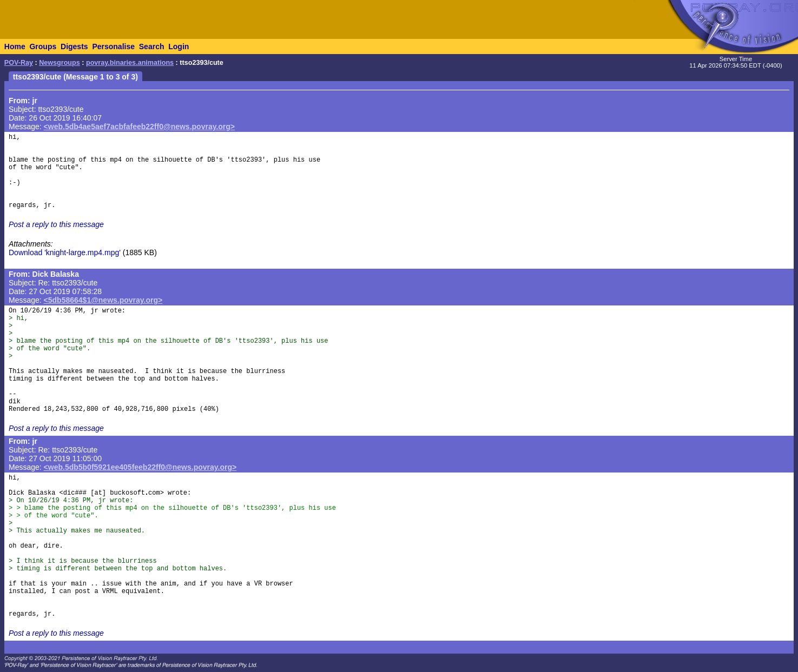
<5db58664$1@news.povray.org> (103, 300)
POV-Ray (19, 63)
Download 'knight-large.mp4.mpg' (65, 252)
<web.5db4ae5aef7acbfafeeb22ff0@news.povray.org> (139, 127)
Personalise (113, 46)
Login (179, 46)
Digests (74, 46)
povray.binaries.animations (130, 63)
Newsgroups (60, 63)
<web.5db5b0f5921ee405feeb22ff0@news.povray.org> (140, 467)
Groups (43, 46)
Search (152, 46)
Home (15, 46)
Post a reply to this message (56, 224)
